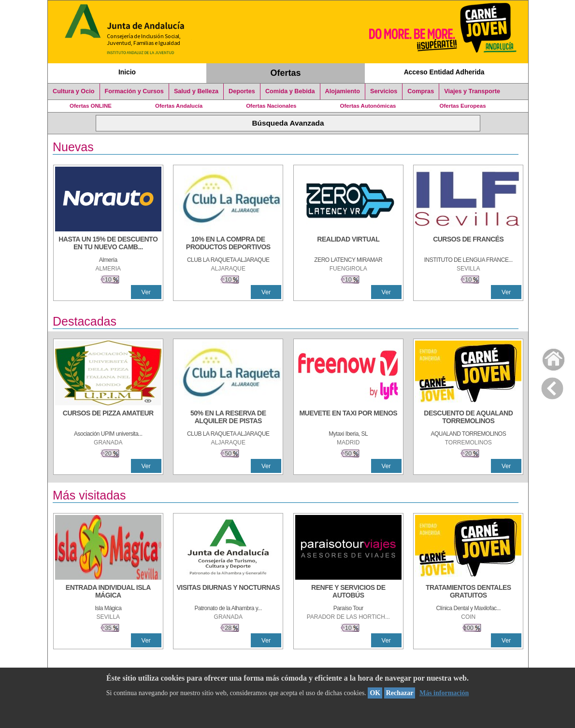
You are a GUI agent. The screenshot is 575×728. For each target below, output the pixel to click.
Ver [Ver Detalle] (146, 292)
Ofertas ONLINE (91, 106)
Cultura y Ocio (74, 91)
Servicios (384, 91)
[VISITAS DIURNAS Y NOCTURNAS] (228, 592)
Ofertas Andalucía (179, 106)
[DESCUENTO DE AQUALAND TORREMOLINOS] (468, 418)
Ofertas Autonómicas (368, 106)
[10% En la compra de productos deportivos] (228, 244)
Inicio (127, 72)
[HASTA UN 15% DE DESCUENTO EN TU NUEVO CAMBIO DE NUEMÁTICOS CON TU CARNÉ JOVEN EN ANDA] (108, 244)
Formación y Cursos (134, 91)
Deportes (242, 91)
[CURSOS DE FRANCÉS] (468, 244)
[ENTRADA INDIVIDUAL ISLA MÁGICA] (108, 592)
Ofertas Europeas (463, 106)
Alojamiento (343, 91)
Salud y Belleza (196, 91)
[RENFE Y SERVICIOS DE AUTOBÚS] (348, 592)
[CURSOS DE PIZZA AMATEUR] (108, 418)
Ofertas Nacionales (271, 106)
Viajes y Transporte (472, 91)
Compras (421, 91)
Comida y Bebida (290, 91)
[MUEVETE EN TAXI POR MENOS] (348, 418)
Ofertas (286, 73)
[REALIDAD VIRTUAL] (348, 244)
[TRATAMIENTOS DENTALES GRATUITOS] (468, 592)
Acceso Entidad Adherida (444, 72)
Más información (444, 693)
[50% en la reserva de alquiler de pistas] (228, 418)
